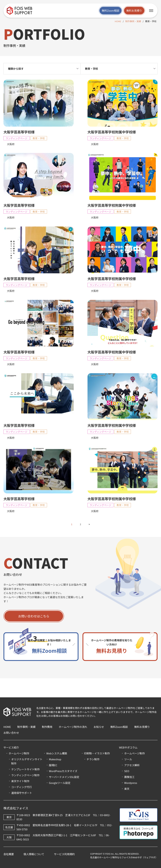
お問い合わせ (11, 733)
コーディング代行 (22, 787)
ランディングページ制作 (25, 775)
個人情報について (34, 854)
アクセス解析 (132, 765)
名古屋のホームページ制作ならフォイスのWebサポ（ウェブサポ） (124, 857)
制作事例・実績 (133, 21)
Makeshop (55, 759)
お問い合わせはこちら (34, 617)
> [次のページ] (89, 525)
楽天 (127, 789)
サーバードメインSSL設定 (64, 777)
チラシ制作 (93, 759)
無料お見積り (134, 10)
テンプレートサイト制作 (26, 769)
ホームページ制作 (134, 753)
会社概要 (9, 854)
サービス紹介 (11, 747)
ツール (128, 759)
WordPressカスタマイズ (63, 771)
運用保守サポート (22, 793)
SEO (127, 771)
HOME (118, 21)
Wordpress (131, 783)
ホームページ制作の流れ (73, 727)
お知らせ (99, 727)
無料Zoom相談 (111, 10)
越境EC (53, 765)
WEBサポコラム (128, 747)
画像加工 (129, 777)
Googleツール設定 (60, 783)
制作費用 (47, 727)
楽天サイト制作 (20, 781)
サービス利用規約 (64, 854)
